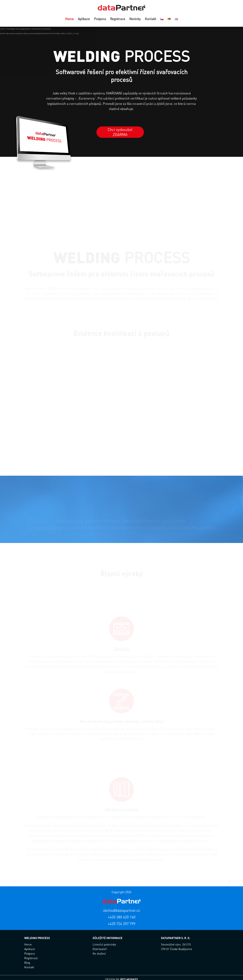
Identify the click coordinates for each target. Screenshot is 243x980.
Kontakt (151, 19)
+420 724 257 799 (122, 924)
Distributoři (100, 949)
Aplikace (84, 19)
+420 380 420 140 (122, 917)
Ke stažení (99, 953)
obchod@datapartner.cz (121, 910)
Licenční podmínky (104, 944)
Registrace (118, 19)
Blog (27, 963)
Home (69, 19)
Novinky (135, 19)
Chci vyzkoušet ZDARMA (120, 132)
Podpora (100, 19)
